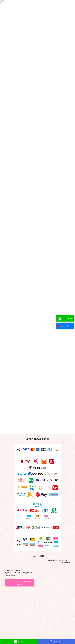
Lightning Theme (37, 593)
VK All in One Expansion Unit (49, 593)
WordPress (27, 593)
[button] (20, 530)
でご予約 (65, 318)
